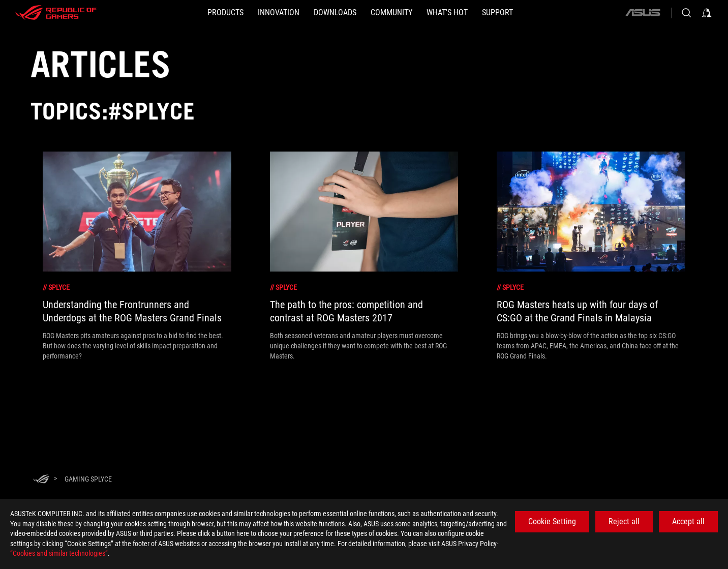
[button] (225, 13)
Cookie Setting (552, 521)
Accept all (688, 521)
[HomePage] (41, 480)
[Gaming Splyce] (88, 479)
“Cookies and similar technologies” (59, 553)
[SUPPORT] (497, 13)
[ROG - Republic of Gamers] (56, 13)
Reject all (624, 521)
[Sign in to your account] (707, 13)
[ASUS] (643, 13)
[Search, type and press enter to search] (686, 13)
